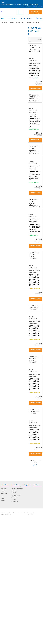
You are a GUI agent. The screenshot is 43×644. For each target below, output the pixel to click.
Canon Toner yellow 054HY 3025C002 (35, 411)
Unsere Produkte (26, 18)
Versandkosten (39, 84)
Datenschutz (38, 513)
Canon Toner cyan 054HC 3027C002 (34, 307)
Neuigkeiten (12, 18)
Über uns (39, 18)
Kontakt (3, 498)
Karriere (3, 491)
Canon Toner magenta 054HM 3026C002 (34, 359)
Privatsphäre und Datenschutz (16, 496)
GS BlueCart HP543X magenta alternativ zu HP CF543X (35, 150)
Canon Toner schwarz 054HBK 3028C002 (34, 255)
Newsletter (4, 489)
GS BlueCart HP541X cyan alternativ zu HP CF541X (35, 98)
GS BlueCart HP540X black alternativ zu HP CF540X (35, 48)
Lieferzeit (14, 499)
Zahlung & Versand (14, 492)
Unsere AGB (4, 494)
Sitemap (3, 501)
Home (2, 18)
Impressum (4, 496)
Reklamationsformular (16, 489)
